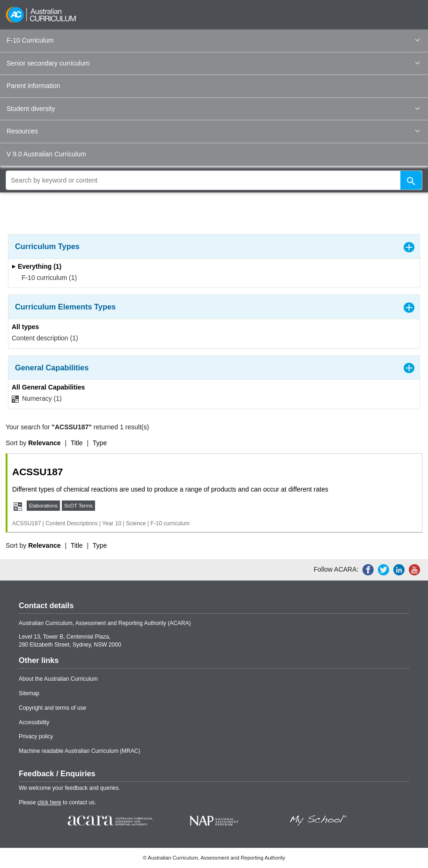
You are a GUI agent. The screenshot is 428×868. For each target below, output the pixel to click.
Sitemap (29, 693)
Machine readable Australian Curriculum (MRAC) (79, 751)
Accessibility (34, 722)
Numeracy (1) (37, 399)
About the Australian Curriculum (58, 679)
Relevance (44, 443)
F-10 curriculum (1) (46, 278)
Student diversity (213, 109)
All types (25, 327)
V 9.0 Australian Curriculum (46, 154)
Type (100, 443)
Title (77, 443)
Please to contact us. (57, 802)
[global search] (214, 180)
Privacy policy (36, 736)
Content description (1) (45, 338)
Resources (213, 131)
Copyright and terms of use (52, 708)
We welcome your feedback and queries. (70, 788)
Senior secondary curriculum (213, 63)
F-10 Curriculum (213, 40)
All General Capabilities (48, 387)
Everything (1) (37, 266)
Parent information (33, 86)
